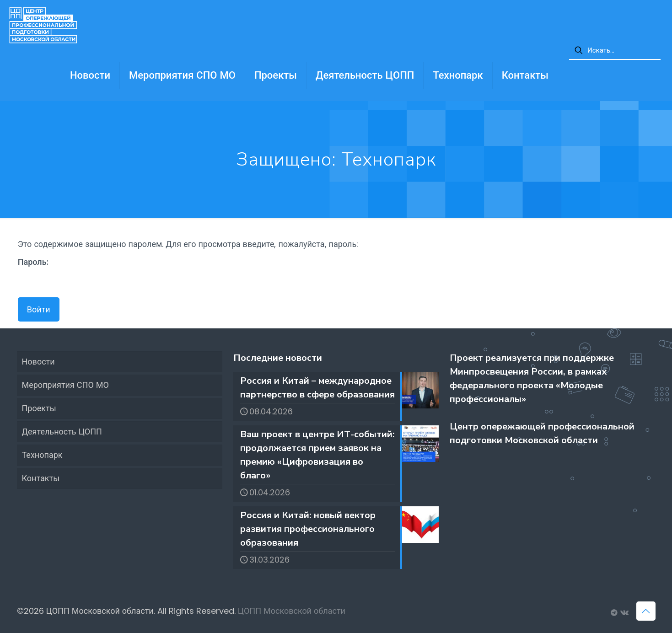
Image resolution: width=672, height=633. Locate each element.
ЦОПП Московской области (292, 611)
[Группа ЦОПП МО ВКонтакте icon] (624, 613)
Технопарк (42, 455)
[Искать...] (615, 51)
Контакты (41, 478)
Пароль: (70, 272)
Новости (38, 362)
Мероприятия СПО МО (65, 385)
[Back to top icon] (646, 611)
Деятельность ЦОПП (62, 432)
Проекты (39, 408)
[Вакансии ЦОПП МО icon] (614, 613)
